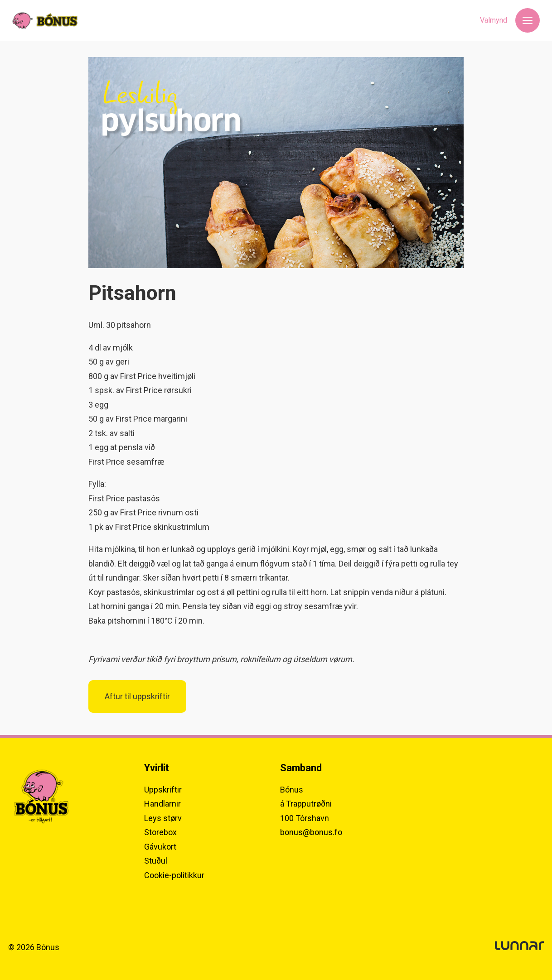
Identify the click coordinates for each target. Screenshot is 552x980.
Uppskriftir (163, 790)
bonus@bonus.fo (311, 832)
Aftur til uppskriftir (137, 697)
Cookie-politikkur (174, 875)
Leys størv (163, 818)
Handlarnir (162, 804)
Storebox (160, 832)
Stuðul (156, 861)
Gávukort (160, 847)
